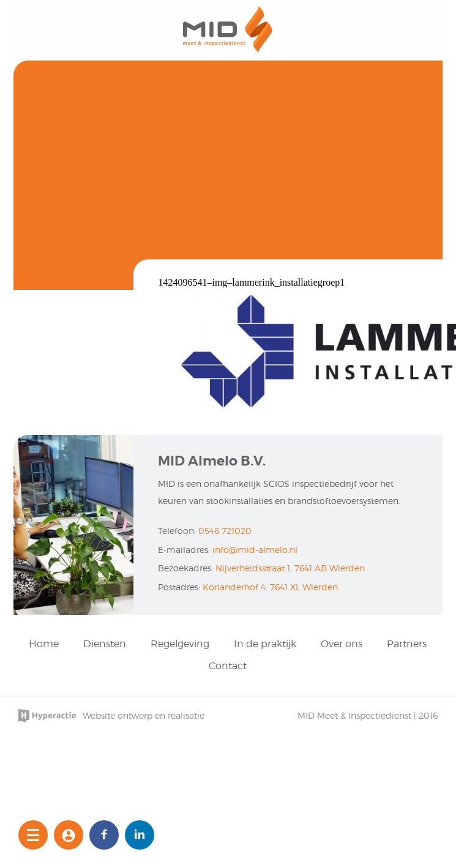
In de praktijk (265, 644)
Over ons (342, 644)
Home (44, 644)
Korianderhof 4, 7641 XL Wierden (270, 587)
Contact (228, 666)
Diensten (105, 644)
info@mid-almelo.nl (255, 550)
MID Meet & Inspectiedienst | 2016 (368, 715)
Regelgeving (180, 644)
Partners (407, 644)
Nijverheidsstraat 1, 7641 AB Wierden (290, 568)
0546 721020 (225, 531)
